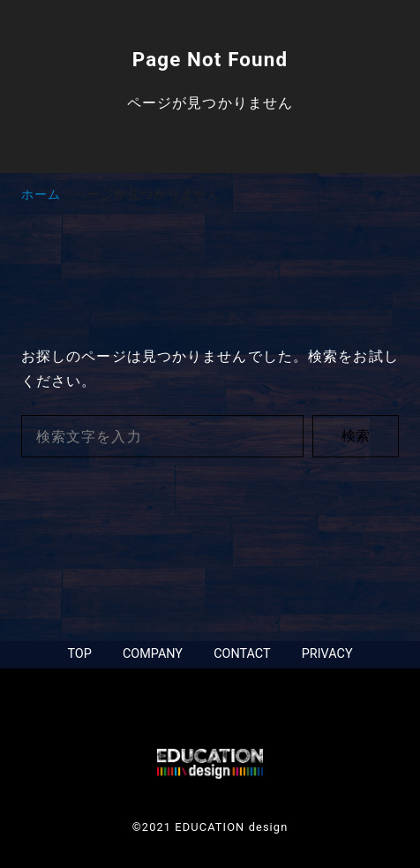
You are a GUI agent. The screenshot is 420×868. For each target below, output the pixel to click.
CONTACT (242, 654)
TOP (79, 654)
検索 (356, 436)
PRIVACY (327, 654)
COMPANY (153, 654)
